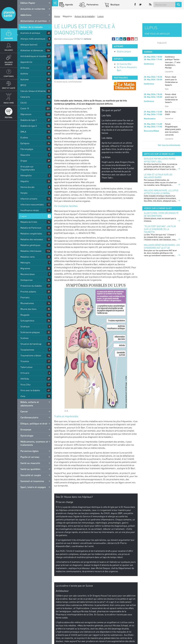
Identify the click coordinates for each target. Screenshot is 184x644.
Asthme (24, 74)
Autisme (25, 79)
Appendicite (26, 62)
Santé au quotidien (30, 469)
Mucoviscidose (27, 274)
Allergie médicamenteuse (33, 39)
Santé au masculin (30, 463)
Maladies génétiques (30, 245)
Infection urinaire (29, 199)
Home (57, 16)
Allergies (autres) (29, 44)
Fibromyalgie (27, 149)
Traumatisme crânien (31, 355)
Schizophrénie (27, 321)
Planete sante (9, 14)
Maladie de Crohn (29, 222)
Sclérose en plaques (30, 332)
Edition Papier (28, 3)
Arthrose (25, 68)
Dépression (26, 114)
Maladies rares (28, 257)
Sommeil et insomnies (32, 481)
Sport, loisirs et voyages (33, 487)
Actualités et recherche (33, 9)
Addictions (26, 15)
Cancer (24, 411)
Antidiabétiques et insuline (34, 56)
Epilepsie (25, 143)
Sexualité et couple (31, 475)
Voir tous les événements (169, 145)
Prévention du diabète (31, 286)
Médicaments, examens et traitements (34, 443)
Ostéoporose (26, 280)
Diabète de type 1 (29, 120)
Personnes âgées (29, 451)
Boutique (115, 4)
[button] (113, 39)
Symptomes (9, 76)
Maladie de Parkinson (31, 228)
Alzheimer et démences (32, 50)
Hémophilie (26, 175)
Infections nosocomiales (32, 204)
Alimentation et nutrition (34, 21)
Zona (23, 396)
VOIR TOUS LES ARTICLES (157, 34)
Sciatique (25, 326)
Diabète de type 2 (29, 126)
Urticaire (25, 373)
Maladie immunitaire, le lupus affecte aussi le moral (161, 192)
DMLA (23, 132)
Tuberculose (26, 367)
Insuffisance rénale (30, 210)
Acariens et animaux (30, 33)
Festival (9, 117)
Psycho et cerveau (30, 457)
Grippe (24, 161)
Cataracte (25, 97)
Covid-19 (25, 108)
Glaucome (25, 155)
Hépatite (25, 181)
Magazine (9, 38)
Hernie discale (27, 187)
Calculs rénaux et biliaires (33, 91)
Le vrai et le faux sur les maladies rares (158, 176)
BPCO (23, 85)
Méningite (25, 263)
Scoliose (24, 338)
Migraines (25, 268)
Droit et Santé (9, 88)
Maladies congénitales (31, 233)
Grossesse (26, 429)
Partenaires (92, 4)
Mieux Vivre (9, 103)
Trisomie (25, 361)
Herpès (24, 193)
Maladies (9, 50)
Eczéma (24, 137)
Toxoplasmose (27, 350)
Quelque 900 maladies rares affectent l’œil (160, 160)
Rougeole (25, 315)
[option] (125, 86)
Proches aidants (28, 292)
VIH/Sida (25, 379)
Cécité (23, 103)
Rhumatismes (27, 303)
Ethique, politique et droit (34, 423)
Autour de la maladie (32, 27)
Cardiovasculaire (29, 417)
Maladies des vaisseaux (32, 239)
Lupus (23, 216)
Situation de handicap (31, 344)
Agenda (69, 4)
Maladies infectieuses (31, 251)
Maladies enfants (9, 63)
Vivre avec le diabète (30, 390)
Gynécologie (27, 436)
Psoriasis (25, 297)
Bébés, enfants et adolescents (30, 404)
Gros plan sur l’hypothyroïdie (28, 168)
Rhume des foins (28, 309)
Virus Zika (25, 384)
